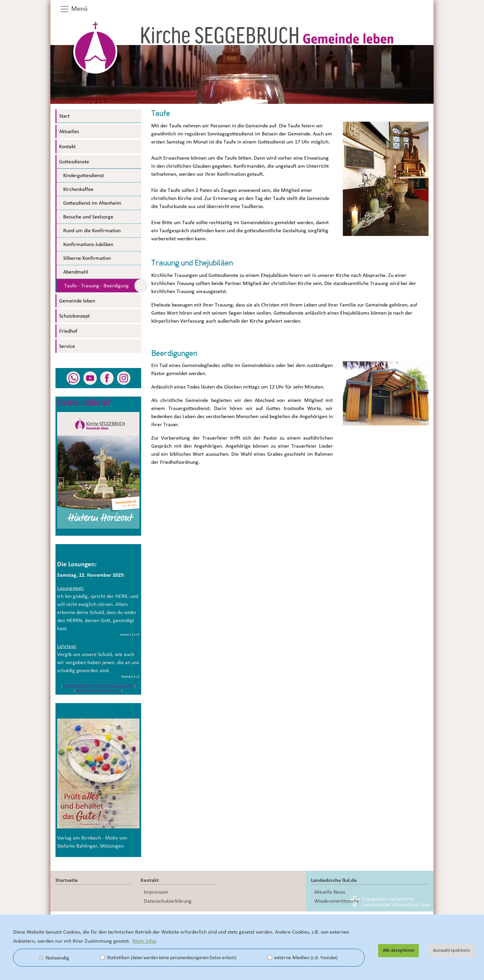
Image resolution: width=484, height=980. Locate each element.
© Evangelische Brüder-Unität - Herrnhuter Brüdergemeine (98, 686)
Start (64, 116)
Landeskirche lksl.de (334, 880)
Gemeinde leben (77, 301)
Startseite (67, 880)
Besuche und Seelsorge (88, 217)
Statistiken (168, 957)
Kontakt (67, 147)
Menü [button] (74, 9)
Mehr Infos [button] (144, 941)
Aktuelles (69, 131)
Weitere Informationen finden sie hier (98, 691)
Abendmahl (76, 272)
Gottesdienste (74, 162)
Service (67, 346)
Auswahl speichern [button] (452, 950)
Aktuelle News (330, 892)
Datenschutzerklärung (168, 901)
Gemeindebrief (84, 403)
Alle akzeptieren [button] (399, 950)
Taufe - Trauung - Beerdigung (96, 286)
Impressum (156, 892)
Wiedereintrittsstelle (337, 901)
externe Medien (302, 957)
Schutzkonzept (74, 316)
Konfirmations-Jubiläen (88, 244)
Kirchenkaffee (78, 189)
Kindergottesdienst (84, 175)
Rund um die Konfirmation (92, 231)
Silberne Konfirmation (87, 258)
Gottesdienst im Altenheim (92, 203)
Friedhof (68, 331)
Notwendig (54, 958)
